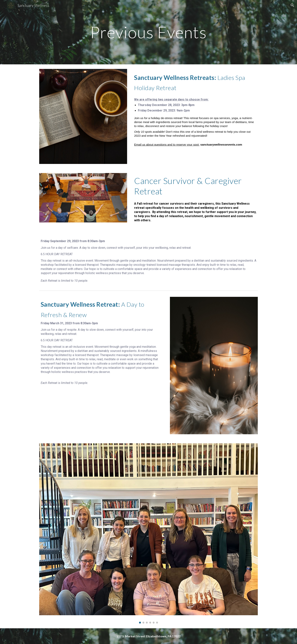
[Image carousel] (148, 533)
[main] (148, 32)
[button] (292, 5)
